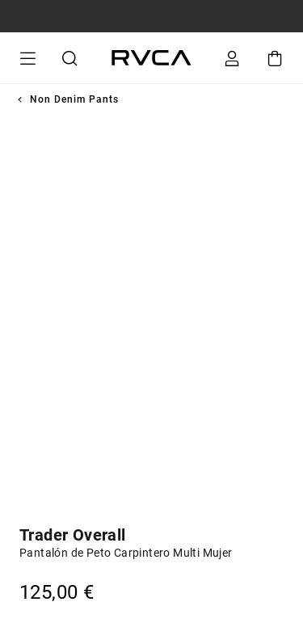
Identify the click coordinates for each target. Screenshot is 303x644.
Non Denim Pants (74, 99)
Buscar (67, 58)
